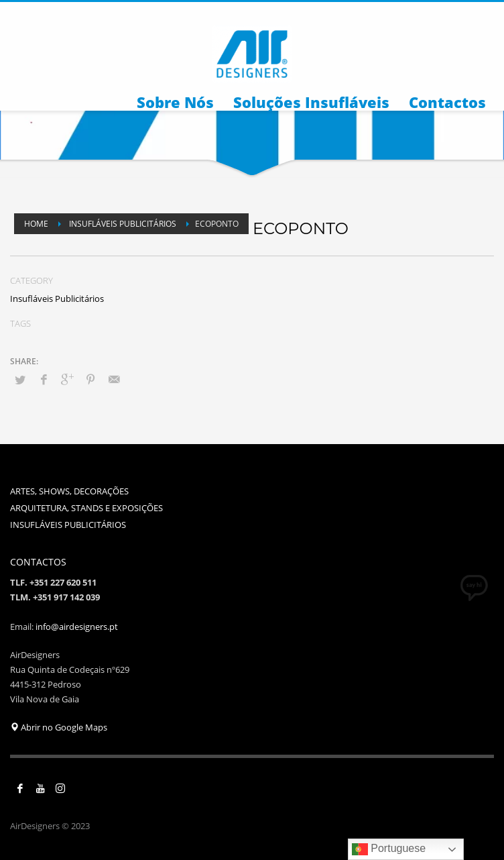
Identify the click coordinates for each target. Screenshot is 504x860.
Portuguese (389, 849)
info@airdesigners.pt (77, 627)
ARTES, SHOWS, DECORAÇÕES (69, 491)
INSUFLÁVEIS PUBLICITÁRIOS (68, 525)
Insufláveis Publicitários (57, 299)
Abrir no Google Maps (59, 727)
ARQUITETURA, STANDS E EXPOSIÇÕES (86, 508)
